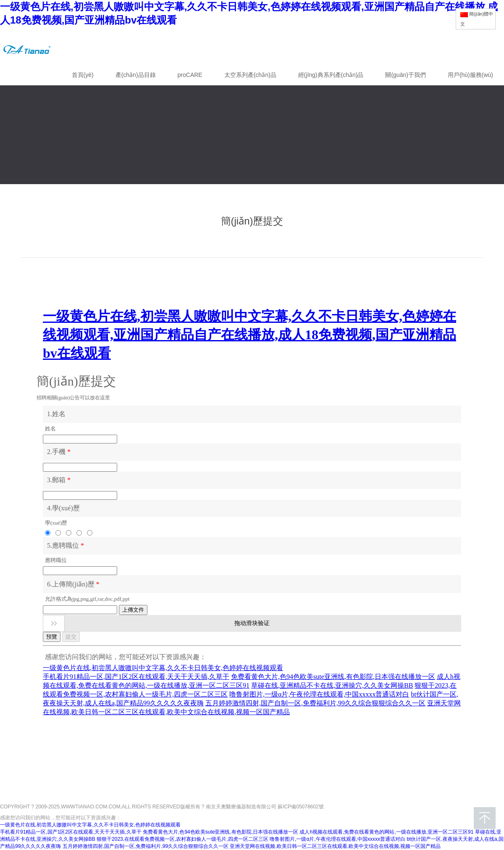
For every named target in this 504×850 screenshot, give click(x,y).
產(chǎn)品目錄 (136, 75)
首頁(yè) (83, 75)
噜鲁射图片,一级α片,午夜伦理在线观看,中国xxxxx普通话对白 (337, 839)
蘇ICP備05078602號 (301, 805)
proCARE (190, 75)
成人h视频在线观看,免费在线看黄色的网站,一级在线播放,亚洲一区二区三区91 (386, 832)
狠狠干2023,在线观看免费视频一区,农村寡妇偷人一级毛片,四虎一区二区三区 (182, 839)
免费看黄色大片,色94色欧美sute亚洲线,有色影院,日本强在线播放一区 (220, 832)
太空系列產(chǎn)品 (250, 75)
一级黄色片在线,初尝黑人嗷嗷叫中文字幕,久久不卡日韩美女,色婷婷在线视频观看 (90, 825)
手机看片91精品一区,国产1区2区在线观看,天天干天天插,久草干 (71, 832)
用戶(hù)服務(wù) (470, 75)
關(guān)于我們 (405, 75)
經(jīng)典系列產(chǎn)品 (331, 75)
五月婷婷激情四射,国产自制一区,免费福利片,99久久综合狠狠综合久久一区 (146, 846)
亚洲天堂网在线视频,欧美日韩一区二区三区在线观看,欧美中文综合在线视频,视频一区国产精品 (335, 846)
